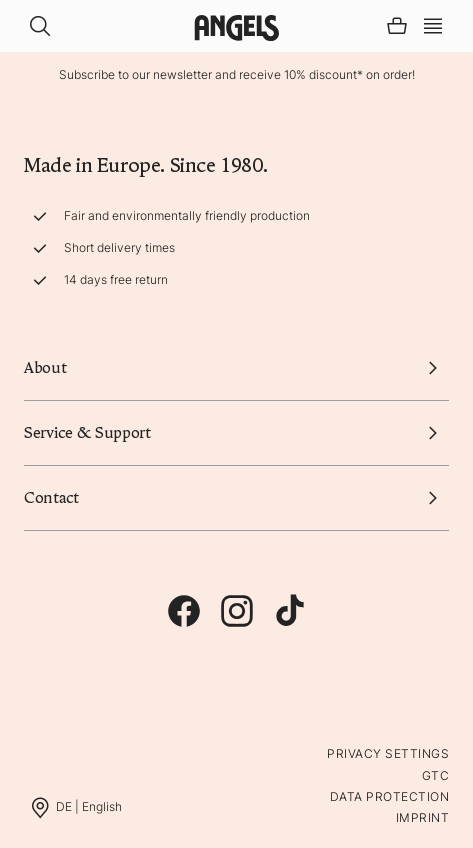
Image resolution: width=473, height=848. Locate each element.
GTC (435, 775)
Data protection (389, 796)
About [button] (236, 368)
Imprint (422, 817)
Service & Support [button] (236, 433)
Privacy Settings (388, 753)
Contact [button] (236, 498)
